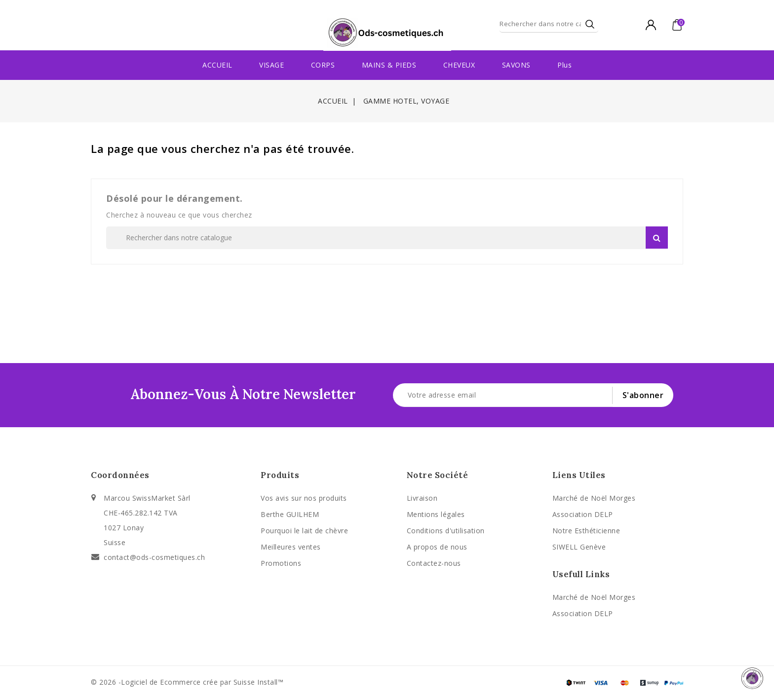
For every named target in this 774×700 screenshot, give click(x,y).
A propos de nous (437, 547)
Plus (564, 65)
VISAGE (271, 65)
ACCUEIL (217, 65)
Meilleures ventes (291, 547)
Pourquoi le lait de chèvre (304, 531)
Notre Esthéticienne (586, 531)
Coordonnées (120, 475)
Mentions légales (436, 514)
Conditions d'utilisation (446, 531)
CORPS (323, 65)
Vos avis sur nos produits (304, 498)
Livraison (422, 498)
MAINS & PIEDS (389, 65)
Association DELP (583, 514)
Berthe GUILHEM (290, 514)
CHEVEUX (459, 65)
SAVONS (516, 65)
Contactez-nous (434, 563)
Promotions (281, 563)
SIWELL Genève (579, 547)
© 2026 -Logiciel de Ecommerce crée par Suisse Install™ (187, 682)
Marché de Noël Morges (594, 498)
